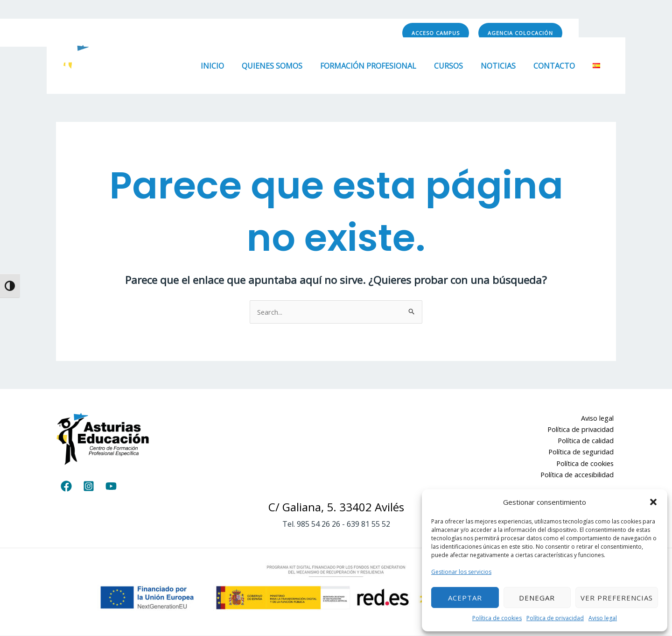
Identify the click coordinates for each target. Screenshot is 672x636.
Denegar (537, 598)
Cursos (458, 66)
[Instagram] (344, 33)
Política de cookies (497, 618)
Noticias (505, 66)
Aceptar (465, 598)
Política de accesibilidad (578, 476)
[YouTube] (364, 33)
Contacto (558, 66)
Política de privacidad (555, 618)
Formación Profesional (381, 66)
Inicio (231, 66)
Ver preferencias (617, 598)
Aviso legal (603, 618)
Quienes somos (287, 66)
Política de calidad (588, 441)
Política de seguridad (582, 453)
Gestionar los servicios (461, 572)
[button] (653, 502)
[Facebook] (323, 33)
